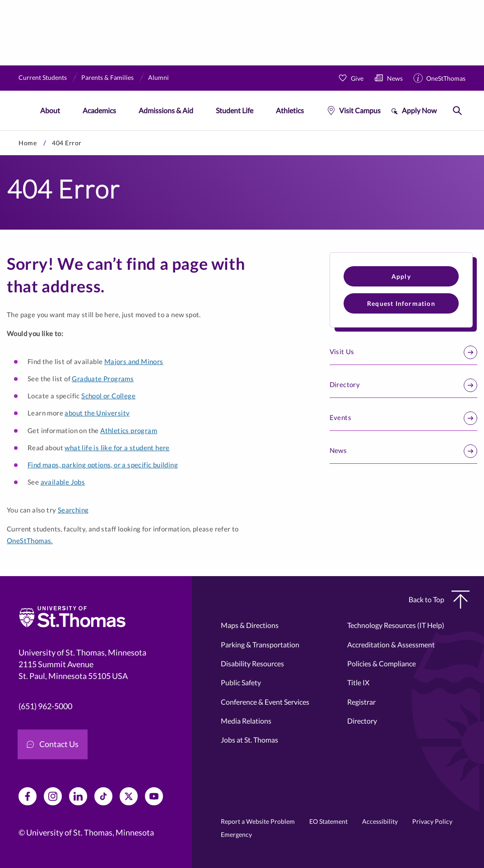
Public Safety (241, 682)
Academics (99, 110)
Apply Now (419, 110)
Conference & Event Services (265, 702)
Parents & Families (107, 77)
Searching (73, 510)
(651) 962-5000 (45, 706)
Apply (401, 276)
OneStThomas (446, 78)
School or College (108, 396)
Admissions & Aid (166, 110)
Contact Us (53, 744)
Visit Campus (360, 110)
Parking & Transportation (260, 644)
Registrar (361, 702)
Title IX (358, 682)
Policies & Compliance (382, 663)
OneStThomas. (30, 540)
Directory (403, 385)
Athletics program (129, 430)
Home (28, 143)
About (50, 110)
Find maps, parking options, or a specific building (103, 465)
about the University (97, 413)
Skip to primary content (0, 131)
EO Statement (328, 821)
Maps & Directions (250, 625)
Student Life (235, 110)
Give (357, 78)
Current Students (43, 77)
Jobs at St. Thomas (249, 740)
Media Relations (246, 721)
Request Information (401, 303)
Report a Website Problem (258, 821)
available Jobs (63, 482)
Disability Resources (252, 663)
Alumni (158, 77)
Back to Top (439, 600)
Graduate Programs (103, 379)
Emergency (236, 834)
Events (403, 418)
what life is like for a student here (117, 448)
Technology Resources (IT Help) (396, 625)
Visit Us (403, 352)
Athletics (290, 110)
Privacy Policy (432, 821)
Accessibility (380, 821)
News (395, 78)
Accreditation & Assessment (391, 644)
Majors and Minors (134, 361)
